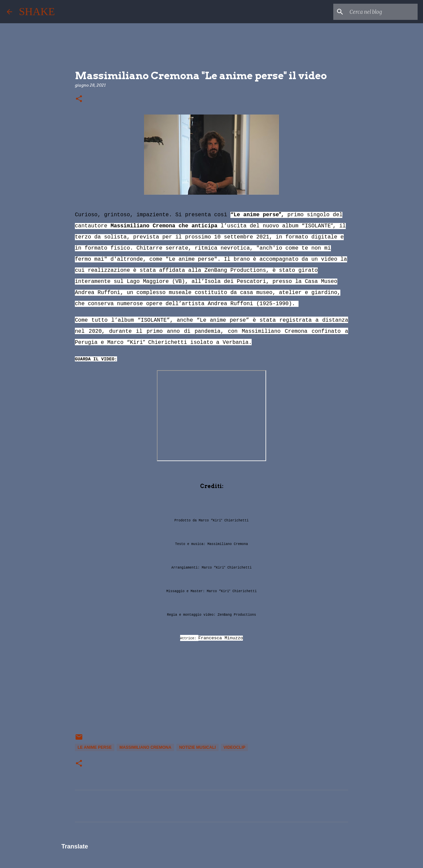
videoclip (235, 747)
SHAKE (37, 11)
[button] (79, 99)
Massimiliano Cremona (145, 747)
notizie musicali (198, 747)
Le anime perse (95, 747)
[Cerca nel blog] (382, 12)
